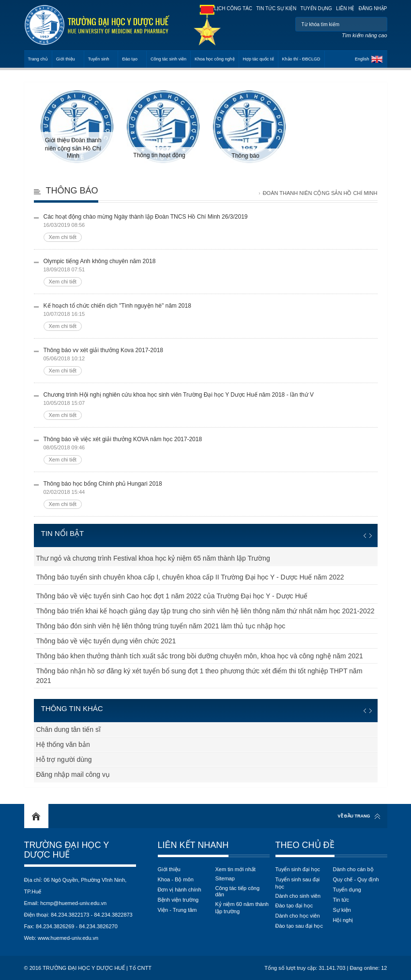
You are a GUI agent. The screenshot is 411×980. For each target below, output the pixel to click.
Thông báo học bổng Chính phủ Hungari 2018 (211, 495)
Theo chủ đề (305, 845)
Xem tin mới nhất (236, 869)
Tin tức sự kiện (276, 8)
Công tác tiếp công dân (238, 891)
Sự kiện (342, 910)
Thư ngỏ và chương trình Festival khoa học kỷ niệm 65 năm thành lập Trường (153, 558)
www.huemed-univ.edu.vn (68, 938)
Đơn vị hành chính (180, 890)
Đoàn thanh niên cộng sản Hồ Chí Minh (320, 193)
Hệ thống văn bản (63, 744)
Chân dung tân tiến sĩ (68, 729)
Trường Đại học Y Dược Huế (67, 850)
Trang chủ (38, 59)
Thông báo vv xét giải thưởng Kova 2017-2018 (211, 361)
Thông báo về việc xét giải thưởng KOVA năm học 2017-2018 (211, 450)
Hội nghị (343, 920)
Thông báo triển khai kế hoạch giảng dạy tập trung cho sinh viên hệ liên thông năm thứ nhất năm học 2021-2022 (205, 611)
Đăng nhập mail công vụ (73, 774)
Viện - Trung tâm (177, 910)
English (362, 59)
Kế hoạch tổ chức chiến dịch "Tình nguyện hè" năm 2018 (211, 317)
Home (36, 816)
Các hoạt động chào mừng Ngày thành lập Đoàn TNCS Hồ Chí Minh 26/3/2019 (211, 228)
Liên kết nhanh (193, 845)
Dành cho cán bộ (353, 869)
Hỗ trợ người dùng (64, 759)
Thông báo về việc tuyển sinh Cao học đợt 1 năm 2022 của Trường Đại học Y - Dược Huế (172, 596)
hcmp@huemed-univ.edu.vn (73, 903)
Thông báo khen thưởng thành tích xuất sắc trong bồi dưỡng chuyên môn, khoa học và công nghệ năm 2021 (200, 656)
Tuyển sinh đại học (298, 869)
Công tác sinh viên (168, 59)
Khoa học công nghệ (215, 59)
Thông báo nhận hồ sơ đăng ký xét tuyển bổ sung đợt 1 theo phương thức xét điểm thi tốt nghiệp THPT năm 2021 (199, 676)
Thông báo (72, 191)
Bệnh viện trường (178, 900)
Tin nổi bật (63, 533)
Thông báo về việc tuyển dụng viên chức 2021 (106, 641)
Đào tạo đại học (294, 906)
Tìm (379, 24)
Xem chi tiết (63, 237)
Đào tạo (130, 59)
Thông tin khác (72, 708)
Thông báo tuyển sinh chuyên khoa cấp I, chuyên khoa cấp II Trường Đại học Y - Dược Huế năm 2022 (190, 577)
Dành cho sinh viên (298, 896)
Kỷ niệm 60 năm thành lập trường (242, 908)
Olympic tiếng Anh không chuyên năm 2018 (211, 272)
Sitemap (225, 878)
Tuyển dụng (316, 8)
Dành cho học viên (298, 916)
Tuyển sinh (99, 59)
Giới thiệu (66, 59)
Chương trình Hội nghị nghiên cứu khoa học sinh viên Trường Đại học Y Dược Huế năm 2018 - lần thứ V (211, 406)
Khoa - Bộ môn (176, 879)
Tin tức (341, 900)
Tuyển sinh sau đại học (298, 883)
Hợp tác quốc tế (259, 59)
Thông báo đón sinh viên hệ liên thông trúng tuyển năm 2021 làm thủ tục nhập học (161, 626)
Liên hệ (345, 8)
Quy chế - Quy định (356, 879)
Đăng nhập (373, 8)
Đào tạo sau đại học (299, 926)
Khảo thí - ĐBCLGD (301, 59)
